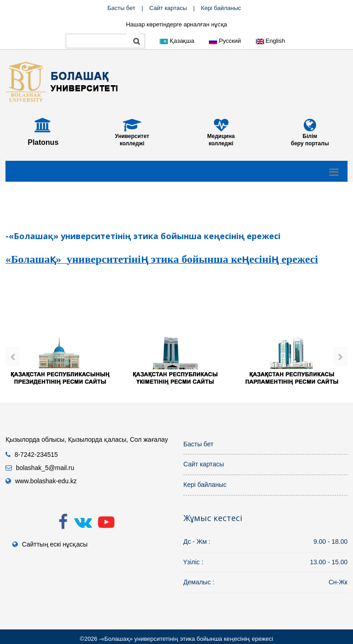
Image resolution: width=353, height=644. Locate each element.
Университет (132, 136)
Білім (310, 136)
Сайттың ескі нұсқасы (55, 544)
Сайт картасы (168, 8)
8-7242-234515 (36, 455)
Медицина (221, 136)
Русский (225, 41)
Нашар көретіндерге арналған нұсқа (176, 24)
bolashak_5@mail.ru (45, 468)
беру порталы (310, 143)
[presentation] (13, 357)
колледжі (132, 143)
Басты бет (121, 8)
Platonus (43, 142)
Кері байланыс (221, 8)
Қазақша (177, 41)
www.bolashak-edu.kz (46, 481)
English (270, 41)
